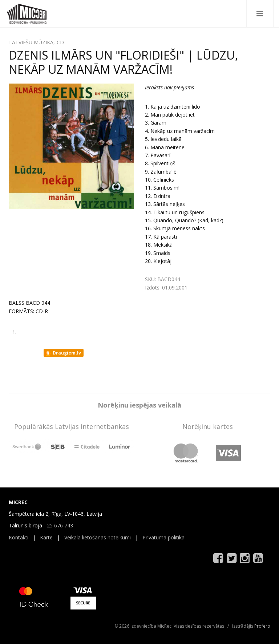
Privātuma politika (163, 537)
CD (60, 42)
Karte (46, 537)
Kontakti (19, 537)
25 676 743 (60, 525)
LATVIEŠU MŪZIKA (31, 42)
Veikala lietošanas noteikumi (98, 537)
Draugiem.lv (63, 353)
